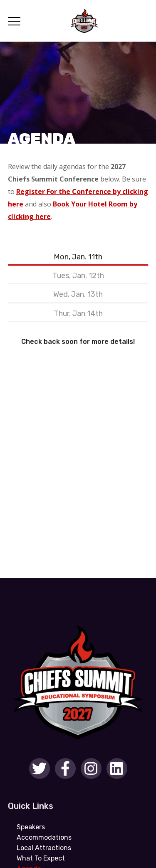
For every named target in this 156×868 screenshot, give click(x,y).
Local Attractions (44, 848)
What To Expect (41, 858)
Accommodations (44, 837)
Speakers (31, 827)
